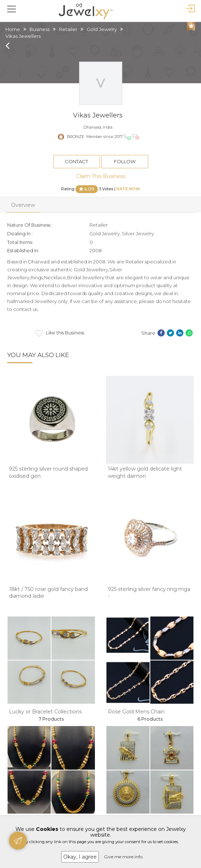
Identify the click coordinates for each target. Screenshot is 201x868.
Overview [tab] (23, 205)
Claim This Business (101, 176)
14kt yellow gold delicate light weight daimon (145, 472)
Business (40, 29)
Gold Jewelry (102, 29)
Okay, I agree (80, 857)
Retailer (68, 29)
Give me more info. (124, 857)
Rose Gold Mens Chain (136, 712)
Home (13, 29)
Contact (76, 161)
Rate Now (128, 188)
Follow (125, 161)
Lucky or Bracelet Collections (45, 712)
